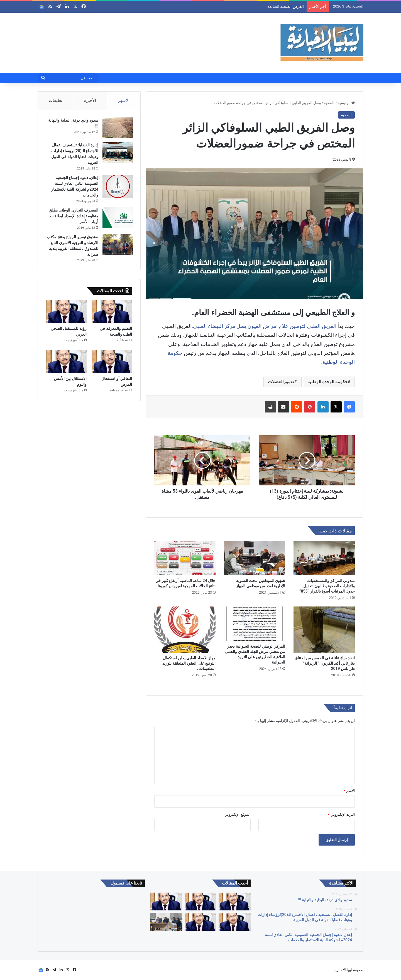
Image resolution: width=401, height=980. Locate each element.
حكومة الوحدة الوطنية (328, 382)
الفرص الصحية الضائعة (286, 6)
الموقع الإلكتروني (237, 815)
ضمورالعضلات (281, 382)
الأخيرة (90, 100)
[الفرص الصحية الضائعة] (234, 902)
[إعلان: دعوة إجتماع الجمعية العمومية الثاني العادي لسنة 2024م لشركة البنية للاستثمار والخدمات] (117, 187)
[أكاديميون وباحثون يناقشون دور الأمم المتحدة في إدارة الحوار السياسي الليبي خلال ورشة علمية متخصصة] (166, 922)
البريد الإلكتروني (341, 815)
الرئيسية (346, 103)
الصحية (329, 103)
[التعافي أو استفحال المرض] (112, 364)
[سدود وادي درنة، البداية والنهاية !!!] (117, 129)
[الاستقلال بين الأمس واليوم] (66, 364)
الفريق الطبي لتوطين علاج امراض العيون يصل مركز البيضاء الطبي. (264, 326)
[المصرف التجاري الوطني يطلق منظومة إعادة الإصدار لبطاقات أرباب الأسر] (117, 219)
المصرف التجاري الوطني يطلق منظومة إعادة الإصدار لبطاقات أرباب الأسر (72, 217)
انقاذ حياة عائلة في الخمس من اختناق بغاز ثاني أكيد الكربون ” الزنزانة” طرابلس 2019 (325, 663)
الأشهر (124, 100)
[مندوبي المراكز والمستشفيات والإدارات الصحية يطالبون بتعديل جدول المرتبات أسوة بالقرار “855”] (324, 558)
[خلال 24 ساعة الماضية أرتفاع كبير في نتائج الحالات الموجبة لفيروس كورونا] (185, 558)
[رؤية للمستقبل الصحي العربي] (66, 314)
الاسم (349, 791)
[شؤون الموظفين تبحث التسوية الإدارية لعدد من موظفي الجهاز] (255, 558)
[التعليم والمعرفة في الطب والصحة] (112, 314)
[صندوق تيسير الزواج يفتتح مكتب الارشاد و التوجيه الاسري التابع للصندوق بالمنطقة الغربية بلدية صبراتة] (117, 246)
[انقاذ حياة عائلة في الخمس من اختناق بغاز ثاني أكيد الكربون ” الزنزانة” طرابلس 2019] (324, 630)
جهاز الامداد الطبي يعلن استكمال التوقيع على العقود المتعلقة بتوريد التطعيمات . (189, 663)
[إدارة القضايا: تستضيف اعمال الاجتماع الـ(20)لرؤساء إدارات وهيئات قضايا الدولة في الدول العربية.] (117, 154)
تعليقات (55, 100)
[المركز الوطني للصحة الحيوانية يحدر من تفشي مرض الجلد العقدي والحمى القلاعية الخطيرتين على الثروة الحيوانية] (255, 624)
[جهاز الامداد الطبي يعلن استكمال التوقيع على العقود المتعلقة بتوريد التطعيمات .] (185, 630)
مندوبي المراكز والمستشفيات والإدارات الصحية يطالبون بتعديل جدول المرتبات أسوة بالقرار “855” (327, 586)
